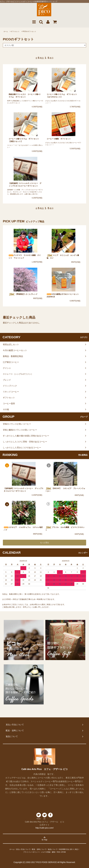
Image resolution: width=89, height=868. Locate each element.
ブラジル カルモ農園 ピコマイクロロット (65, 529)
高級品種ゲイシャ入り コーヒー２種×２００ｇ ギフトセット (25, 96)
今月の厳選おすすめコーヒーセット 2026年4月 (63, 295)
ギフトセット (15, 31)
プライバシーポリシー (31, 852)
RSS (58, 852)
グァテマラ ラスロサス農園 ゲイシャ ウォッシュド (25, 257)
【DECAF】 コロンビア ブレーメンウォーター (65, 490)
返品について (53, 849)
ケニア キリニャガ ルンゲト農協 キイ (63, 257)
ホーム (6, 31)
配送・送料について (39, 849)
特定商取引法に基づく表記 (69, 849)
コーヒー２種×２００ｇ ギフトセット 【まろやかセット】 (63, 96)
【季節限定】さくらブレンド (24, 294)
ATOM (64, 852)
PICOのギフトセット (29, 31)
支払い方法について (23, 849)
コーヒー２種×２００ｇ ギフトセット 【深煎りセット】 (25, 140)
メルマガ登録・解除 (48, 852)
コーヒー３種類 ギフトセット (60, 139)
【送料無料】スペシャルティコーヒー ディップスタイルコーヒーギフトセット (25, 185)
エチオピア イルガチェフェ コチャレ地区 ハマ (24, 529)
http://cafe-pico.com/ (44, 828)
